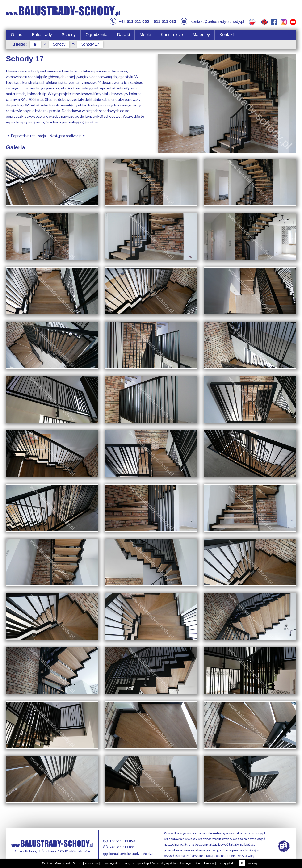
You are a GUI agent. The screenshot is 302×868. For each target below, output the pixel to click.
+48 (129, 18)
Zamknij (247, 864)
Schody (69, 31)
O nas (17, 31)
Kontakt (227, 31)
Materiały (201, 31)
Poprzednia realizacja (26, 132)
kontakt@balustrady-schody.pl (212, 18)
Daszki (123, 31)
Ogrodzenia (96, 31)
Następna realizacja (68, 132)
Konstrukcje (172, 31)
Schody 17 (90, 41)
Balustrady (42, 31)
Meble (145, 31)
